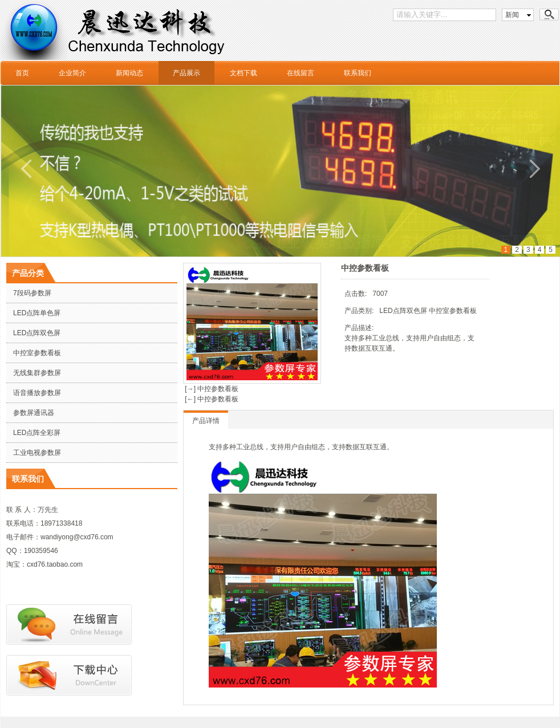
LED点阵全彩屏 (37, 433)
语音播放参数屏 (37, 393)
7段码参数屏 (32, 293)
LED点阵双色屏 (37, 333)
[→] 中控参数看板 (211, 389)
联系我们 (358, 73)
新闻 (512, 15)
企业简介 (72, 73)
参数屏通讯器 (34, 413)
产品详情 (206, 421)
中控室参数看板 (37, 353)
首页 (22, 73)
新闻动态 (129, 73)
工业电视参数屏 (37, 453)
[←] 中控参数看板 (211, 399)
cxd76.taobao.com (55, 564)
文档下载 (244, 73)
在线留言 (301, 73)
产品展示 (186, 73)
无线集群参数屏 (37, 373)
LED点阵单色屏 (37, 313)
